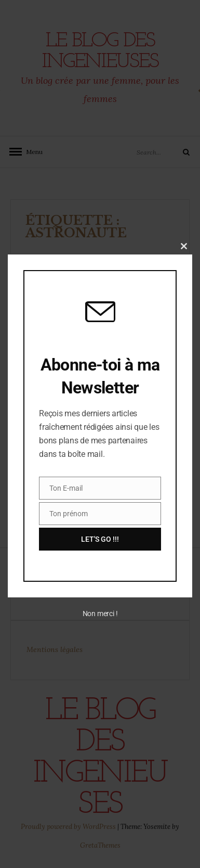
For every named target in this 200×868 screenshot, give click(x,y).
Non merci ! (100, 614)
